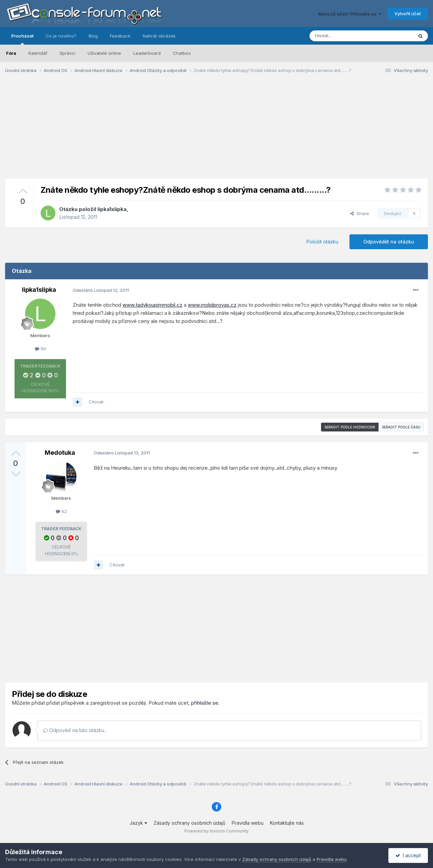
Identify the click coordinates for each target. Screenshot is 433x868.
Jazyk (138, 823)
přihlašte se (205, 703)
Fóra (11, 53)
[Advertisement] (216, 131)
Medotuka (60, 453)
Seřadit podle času (401, 427)
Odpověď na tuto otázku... (75, 730)
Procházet (22, 39)
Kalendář (38, 53)
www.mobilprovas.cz (212, 305)
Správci (67, 53)
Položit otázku (322, 242)
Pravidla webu (248, 823)
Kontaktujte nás (287, 823)
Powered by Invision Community (216, 831)
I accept (408, 855)
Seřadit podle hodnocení (350, 427)
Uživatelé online (104, 53)
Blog (93, 36)
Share (360, 213)
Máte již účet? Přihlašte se (350, 14)
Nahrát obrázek (159, 36)
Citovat (96, 402)
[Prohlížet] (344, 36)
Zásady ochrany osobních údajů (189, 823)
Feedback (120, 36)
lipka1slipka (112, 209)
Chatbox (182, 53)
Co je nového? (61, 36)
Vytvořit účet (408, 14)
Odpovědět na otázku (389, 242)
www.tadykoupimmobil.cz (152, 305)
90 (40, 349)
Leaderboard (147, 53)
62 (61, 511)
